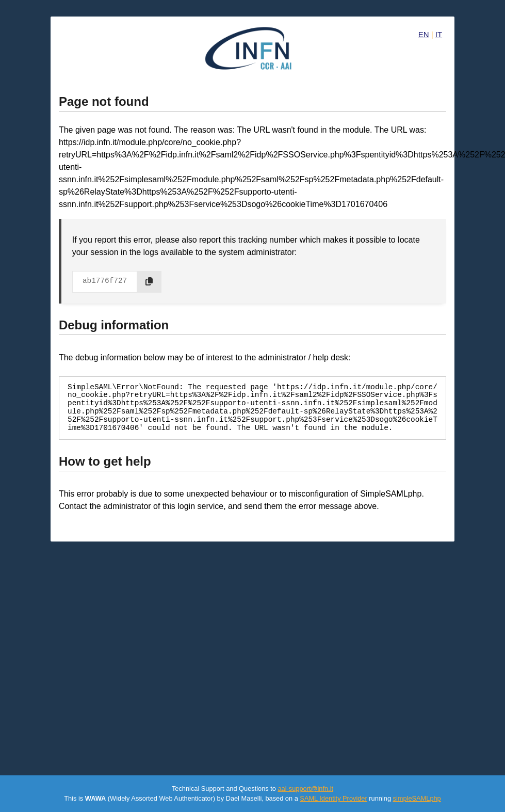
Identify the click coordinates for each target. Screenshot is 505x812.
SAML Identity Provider (333, 798)
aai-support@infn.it (305, 789)
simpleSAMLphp (417, 798)
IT (439, 34)
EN (424, 34)
